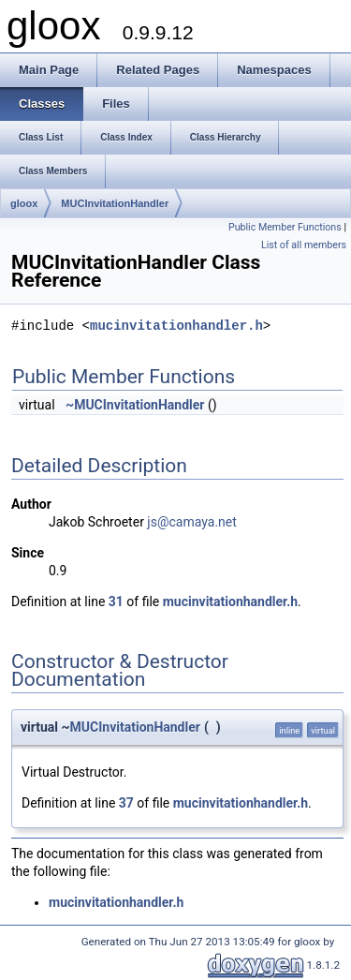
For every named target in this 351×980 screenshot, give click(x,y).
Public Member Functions (285, 227)
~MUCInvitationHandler (135, 405)
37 (126, 803)
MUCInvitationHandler (115, 203)
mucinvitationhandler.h (176, 327)
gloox (24, 203)
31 (116, 601)
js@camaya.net (191, 522)
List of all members (304, 245)
